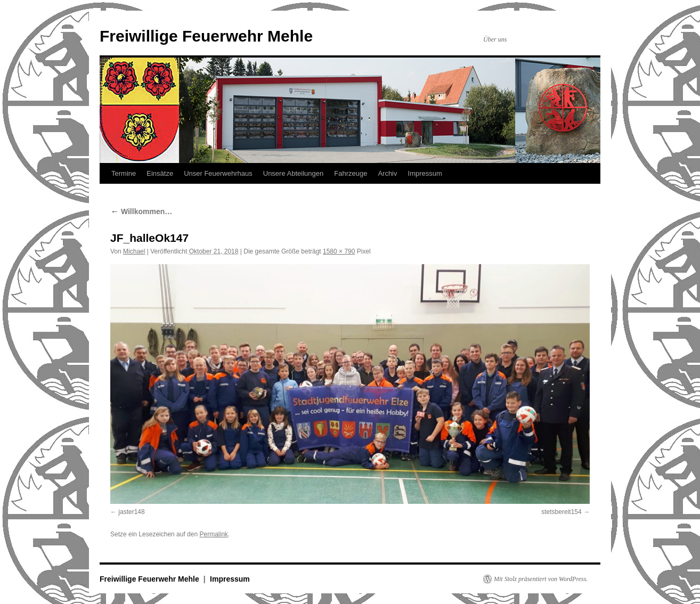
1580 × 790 (339, 251)
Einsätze (160, 173)
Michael (134, 251)
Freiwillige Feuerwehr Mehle (206, 36)
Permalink (213, 534)
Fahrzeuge (351, 173)
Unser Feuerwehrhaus (218, 173)
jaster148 (131, 512)
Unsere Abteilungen (293, 173)
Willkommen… (141, 211)
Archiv (387, 173)
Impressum (425, 173)
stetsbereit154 (561, 512)
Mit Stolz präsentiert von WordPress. (541, 579)
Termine (124, 173)
